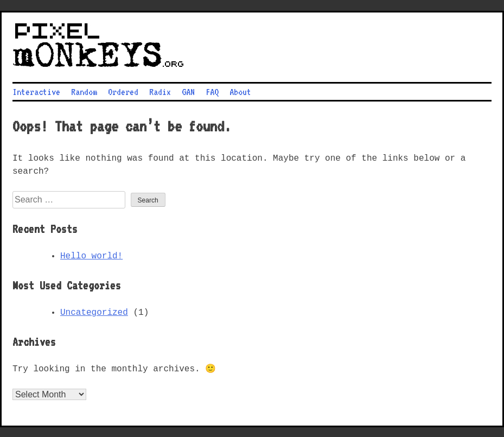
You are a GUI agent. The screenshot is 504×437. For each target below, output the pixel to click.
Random (84, 91)
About (240, 91)
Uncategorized (94, 312)
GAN (188, 91)
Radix (160, 91)
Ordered (123, 91)
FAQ (212, 91)
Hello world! (91, 255)
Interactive (36, 91)
